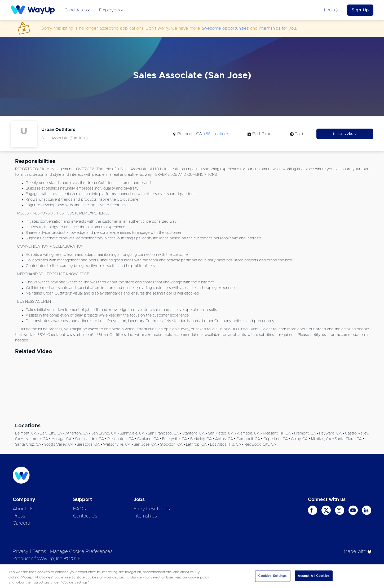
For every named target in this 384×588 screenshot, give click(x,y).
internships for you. (278, 28)
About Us (23, 509)
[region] (192, 576)
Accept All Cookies (314, 576)
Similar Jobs (345, 134)
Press (19, 516)
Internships (145, 516)
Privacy (21, 552)
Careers (21, 523)
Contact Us (85, 516)
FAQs (80, 509)
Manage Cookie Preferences (81, 552)
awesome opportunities (225, 28)
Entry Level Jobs (152, 509)
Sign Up (360, 10)
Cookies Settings (272, 576)
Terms (39, 552)
